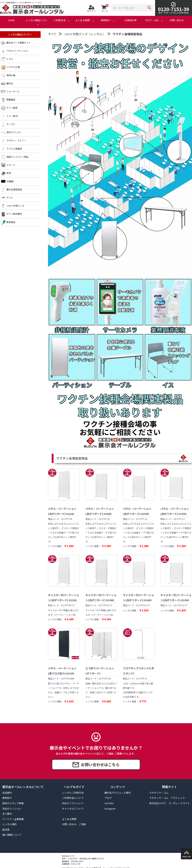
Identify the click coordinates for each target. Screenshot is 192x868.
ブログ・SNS (152, 20)
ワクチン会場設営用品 (127, 34)
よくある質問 (83, 20)
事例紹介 (106, 20)
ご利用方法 (60, 20)
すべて (52, 34)
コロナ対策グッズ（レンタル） (85, 34)
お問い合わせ (177, 20)
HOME (11, 20)
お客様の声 (131, 20)
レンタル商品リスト (36, 20)
